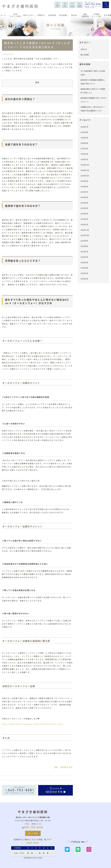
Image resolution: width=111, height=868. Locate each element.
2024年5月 (84, 138)
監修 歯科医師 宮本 (64, 767)
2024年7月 (84, 127)
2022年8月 (84, 246)
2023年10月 (85, 176)
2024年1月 (84, 159)
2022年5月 (84, 262)
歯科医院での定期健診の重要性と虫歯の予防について (93, 82)
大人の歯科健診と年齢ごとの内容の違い (93, 73)
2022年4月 (84, 268)
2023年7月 (84, 192)
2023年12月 (85, 165)
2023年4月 (84, 208)
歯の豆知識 (85, 55)
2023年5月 (84, 203)
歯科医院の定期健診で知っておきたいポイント (93, 100)
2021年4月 (84, 279)
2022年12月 (85, 230)
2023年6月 (84, 197)
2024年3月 (84, 148)
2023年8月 (84, 186)
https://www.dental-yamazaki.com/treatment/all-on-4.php (33, 724)
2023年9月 (84, 181)
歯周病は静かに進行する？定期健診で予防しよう (93, 91)
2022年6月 (84, 257)
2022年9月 (84, 241)
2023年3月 (84, 214)
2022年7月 (84, 252)
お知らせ (84, 49)
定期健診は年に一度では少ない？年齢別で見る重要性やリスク (93, 109)
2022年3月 (84, 273)
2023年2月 (84, 219)
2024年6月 (84, 132)
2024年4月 (84, 143)
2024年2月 (84, 154)
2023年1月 (84, 224)
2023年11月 (85, 170)
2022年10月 (85, 235)
